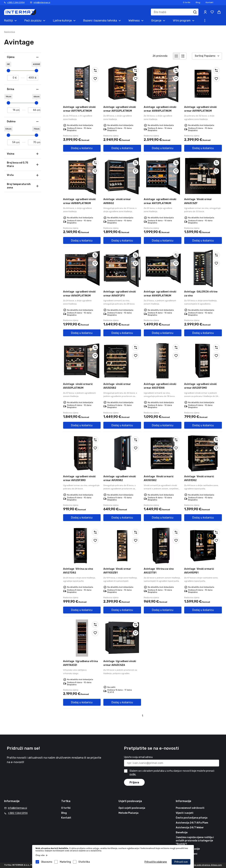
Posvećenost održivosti (190, 808)
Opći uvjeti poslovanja (132, 808)
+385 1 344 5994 (16, 2)
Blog (198, 2)
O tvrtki (187, 2)
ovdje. (133, 774)
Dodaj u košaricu (82, 148)
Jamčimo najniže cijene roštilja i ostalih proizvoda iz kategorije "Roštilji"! (195, 841)
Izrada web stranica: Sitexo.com (206, 865)
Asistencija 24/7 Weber (190, 828)
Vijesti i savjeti (185, 813)
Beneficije (182, 833)
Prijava (134, 782)
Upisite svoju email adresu (138, 757)
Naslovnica (10, 32)
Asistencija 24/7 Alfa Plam (192, 823)
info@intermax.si (42, 2)
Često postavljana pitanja (192, 818)
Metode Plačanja (128, 813)
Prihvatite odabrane (156, 862)
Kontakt (209, 2)
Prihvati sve (181, 862)
